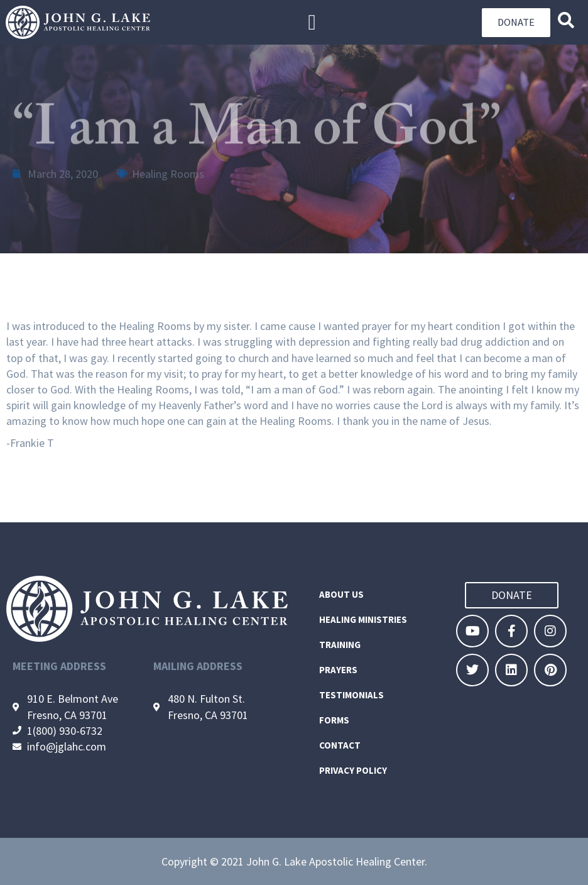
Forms (334, 720)
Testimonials (351, 695)
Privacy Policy (353, 770)
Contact (340, 745)
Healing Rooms (168, 174)
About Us (341, 594)
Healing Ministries (363, 619)
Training (340, 645)
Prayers (338, 670)
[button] (312, 22)
